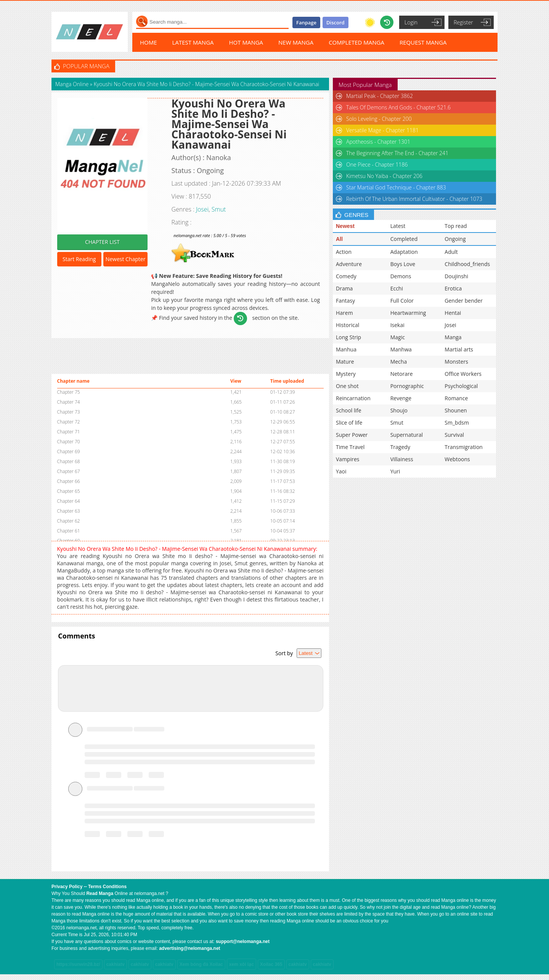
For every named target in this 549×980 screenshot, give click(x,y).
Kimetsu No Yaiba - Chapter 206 (384, 176)
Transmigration (464, 447)
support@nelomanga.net (243, 942)
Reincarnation (353, 398)
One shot (347, 386)
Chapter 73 (69, 412)
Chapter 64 (69, 501)
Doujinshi (456, 276)
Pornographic (407, 386)
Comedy (346, 276)
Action (344, 252)
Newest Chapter (126, 259)
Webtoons (457, 459)
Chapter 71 (69, 432)
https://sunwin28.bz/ (78, 964)
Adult (451, 252)
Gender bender (464, 301)
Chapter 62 (69, 521)
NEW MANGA (296, 42)
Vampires (348, 459)
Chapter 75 (69, 392)
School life (349, 410)
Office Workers (463, 374)
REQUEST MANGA (423, 42)
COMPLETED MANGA (356, 42)
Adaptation (404, 252)
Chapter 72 (69, 422)
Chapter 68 (69, 461)
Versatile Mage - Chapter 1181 (382, 130)
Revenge (401, 398)
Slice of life (349, 423)
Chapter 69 (69, 452)
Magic (398, 337)
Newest (345, 226)
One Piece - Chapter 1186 (377, 164)
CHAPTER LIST (102, 242)
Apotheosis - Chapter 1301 (378, 142)
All (339, 239)
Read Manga (100, 893)
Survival (454, 435)
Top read (456, 226)
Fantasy (345, 301)
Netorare (402, 374)
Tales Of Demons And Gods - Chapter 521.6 (398, 107)
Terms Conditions (107, 887)
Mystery (346, 374)
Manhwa (401, 349)
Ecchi (397, 288)
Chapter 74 (69, 402)
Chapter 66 (69, 481)
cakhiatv (116, 964)
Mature (345, 362)
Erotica (453, 288)
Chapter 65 (69, 491)
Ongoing (455, 239)
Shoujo (399, 410)
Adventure (349, 264)
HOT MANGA (246, 42)
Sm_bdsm (457, 423)
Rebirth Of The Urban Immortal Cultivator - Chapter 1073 (414, 199)
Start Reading (79, 259)
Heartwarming (408, 313)
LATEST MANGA (193, 42)
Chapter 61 (69, 531)
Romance (456, 398)
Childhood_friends (467, 264)
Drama (344, 288)
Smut (219, 209)
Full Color (402, 301)
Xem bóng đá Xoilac (201, 964)
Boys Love (403, 264)
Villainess (402, 459)
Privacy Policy (67, 887)
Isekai (397, 325)
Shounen (456, 410)
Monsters (456, 362)
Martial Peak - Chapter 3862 (380, 96)
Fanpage (306, 22)
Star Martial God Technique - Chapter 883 (396, 187)
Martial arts (459, 349)
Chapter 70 (69, 442)
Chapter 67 (69, 471)
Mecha (399, 362)
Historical (348, 325)
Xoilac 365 (271, 964)
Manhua (346, 349)
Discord (335, 22)
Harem (344, 313)
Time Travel (350, 447)
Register (463, 22)
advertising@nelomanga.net (189, 948)
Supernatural (407, 435)
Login (411, 22)
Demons (401, 276)
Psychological (461, 386)
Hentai (453, 313)
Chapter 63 (69, 511)
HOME (148, 42)
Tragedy (400, 447)
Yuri (395, 471)
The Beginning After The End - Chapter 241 (397, 153)
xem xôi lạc (242, 964)
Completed (404, 239)
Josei (202, 209)
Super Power (352, 435)
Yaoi (341, 471)
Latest (398, 226)
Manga (453, 337)
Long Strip (348, 337)
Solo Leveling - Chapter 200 (379, 119)
